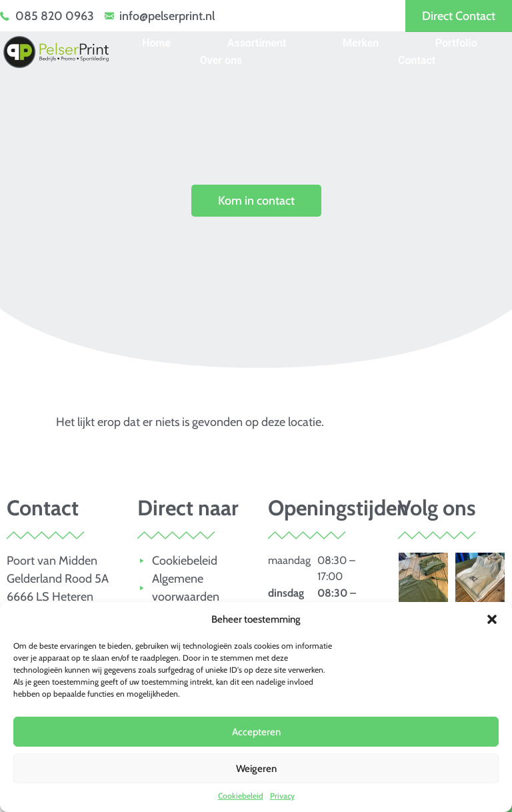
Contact (417, 60)
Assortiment (257, 43)
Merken (361, 43)
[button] (492, 619)
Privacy (282, 796)
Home (156, 43)
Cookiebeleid (241, 796)
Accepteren (256, 732)
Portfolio (456, 43)
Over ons (221, 60)
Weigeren (256, 769)
